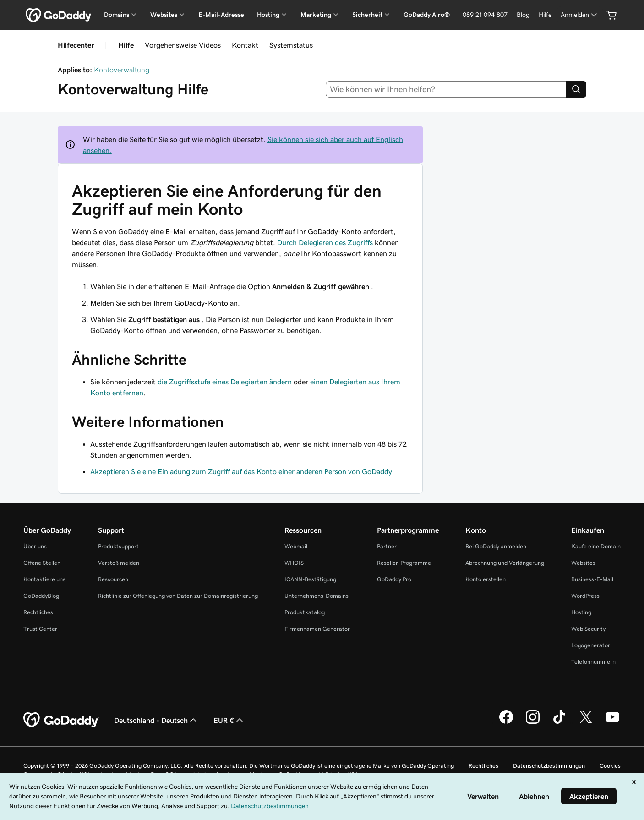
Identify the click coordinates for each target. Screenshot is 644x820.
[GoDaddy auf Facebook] (506, 722)
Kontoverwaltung (122, 70)
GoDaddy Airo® (427, 15)
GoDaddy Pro (394, 579)
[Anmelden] (580, 15)
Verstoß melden (119, 563)
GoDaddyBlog (41, 596)
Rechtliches (38, 612)
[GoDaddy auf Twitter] (586, 722)
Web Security (588, 629)
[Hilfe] (545, 15)
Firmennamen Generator (317, 629)
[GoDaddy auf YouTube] (612, 722)
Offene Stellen (42, 563)
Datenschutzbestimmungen (549, 766)
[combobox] (446, 89)
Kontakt (245, 45)
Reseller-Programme (404, 563)
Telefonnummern (593, 662)
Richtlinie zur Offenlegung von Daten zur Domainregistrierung (178, 596)
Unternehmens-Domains (317, 596)
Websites (583, 563)
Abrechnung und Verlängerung (505, 563)
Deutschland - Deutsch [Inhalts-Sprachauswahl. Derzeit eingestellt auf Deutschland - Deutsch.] (156, 720)
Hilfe (126, 45)
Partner (387, 546)
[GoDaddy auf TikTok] (559, 722)
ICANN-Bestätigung (310, 579)
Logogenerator (591, 645)
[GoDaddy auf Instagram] (533, 722)
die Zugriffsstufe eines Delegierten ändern (225, 382)
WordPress (585, 596)
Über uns (35, 546)
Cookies (610, 766)
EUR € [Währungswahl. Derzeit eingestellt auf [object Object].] (229, 720)
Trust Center (40, 629)
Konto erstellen (486, 579)
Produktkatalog (305, 612)
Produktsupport (118, 546)
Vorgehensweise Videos (183, 45)
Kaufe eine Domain (596, 546)
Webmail (296, 546)
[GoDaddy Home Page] (61, 720)
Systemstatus (291, 45)
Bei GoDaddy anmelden (496, 546)
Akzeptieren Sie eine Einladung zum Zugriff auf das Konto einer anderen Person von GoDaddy (241, 471)
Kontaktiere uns (44, 579)
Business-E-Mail (592, 579)
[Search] (576, 89)
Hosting (581, 612)
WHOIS (294, 563)
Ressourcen (113, 579)
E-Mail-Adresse (221, 15)
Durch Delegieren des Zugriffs (325, 242)
